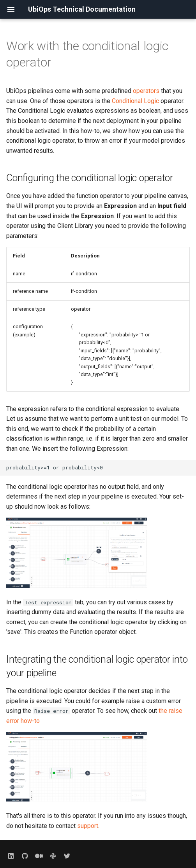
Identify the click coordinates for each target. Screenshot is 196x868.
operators (146, 91)
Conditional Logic (135, 101)
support (88, 826)
